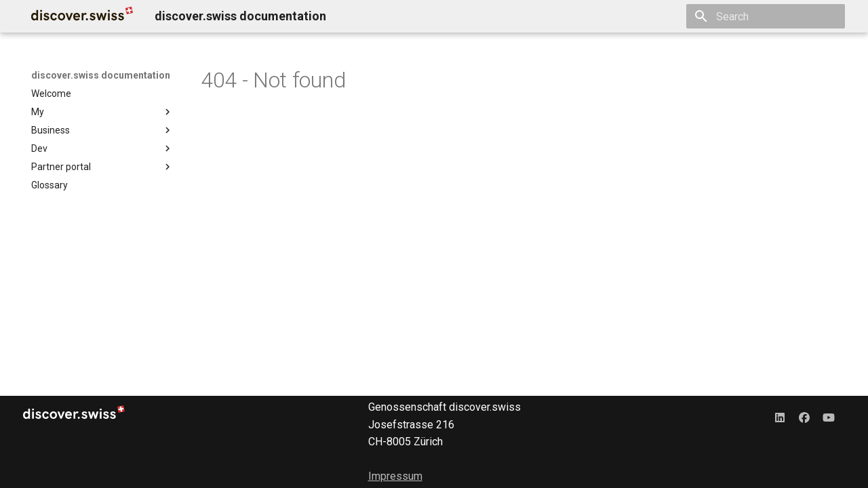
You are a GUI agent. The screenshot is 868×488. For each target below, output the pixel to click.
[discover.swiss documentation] (82, 16)
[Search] (766, 16)
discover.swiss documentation (101, 75)
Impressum (395, 476)
